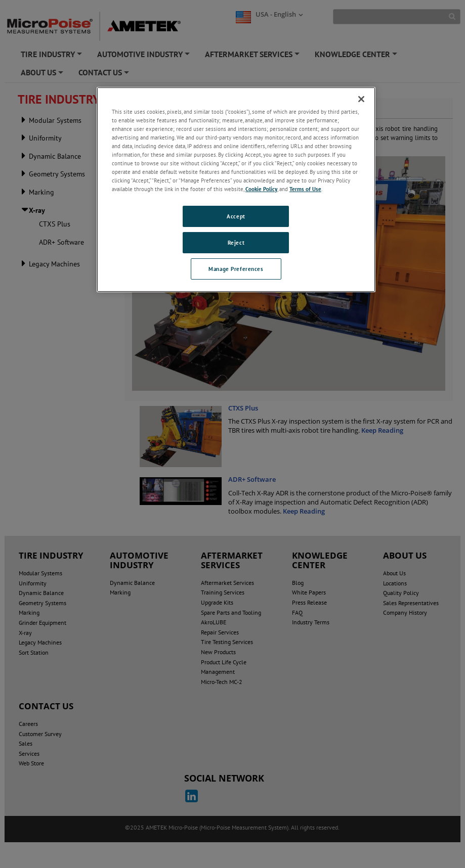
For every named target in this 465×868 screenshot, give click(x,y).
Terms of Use (305, 189)
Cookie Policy (261, 189)
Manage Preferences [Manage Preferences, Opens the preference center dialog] (236, 269)
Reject (236, 242)
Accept (236, 216)
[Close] (361, 99)
